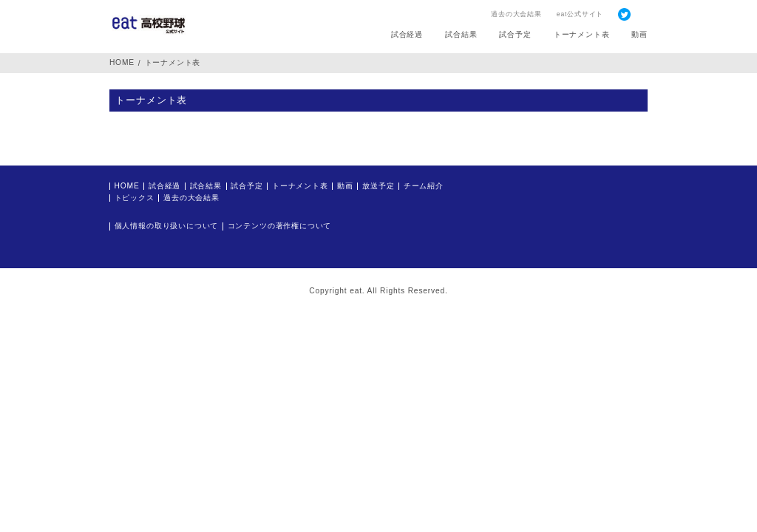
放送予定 (378, 186)
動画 (639, 34)
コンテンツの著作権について (280, 226)
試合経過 (407, 34)
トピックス (135, 198)
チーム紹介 (424, 186)
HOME (122, 62)
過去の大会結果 (516, 14)
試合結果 (461, 34)
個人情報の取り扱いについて (167, 226)
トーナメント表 (582, 34)
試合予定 (515, 34)
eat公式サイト (580, 14)
